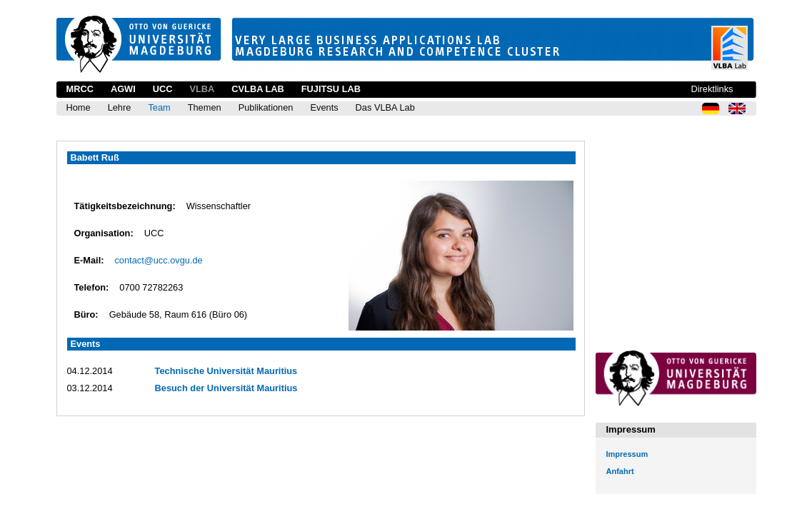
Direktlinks (712, 89)
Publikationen (266, 107)
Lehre (120, 107)
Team (159, 107)
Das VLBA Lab (385, 107)
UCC (163, 89)
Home (79, 107)
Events (324, 107)
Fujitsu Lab (331, 89)
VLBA (202, 89)
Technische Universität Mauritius (226, 371)
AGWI (123, 89)
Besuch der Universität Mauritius (226, 388)
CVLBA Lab (257, 89)
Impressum (627, 454)
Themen (205, 107)
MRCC (80, 89)
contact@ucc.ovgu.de (158, 260)
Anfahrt (620, 471)
